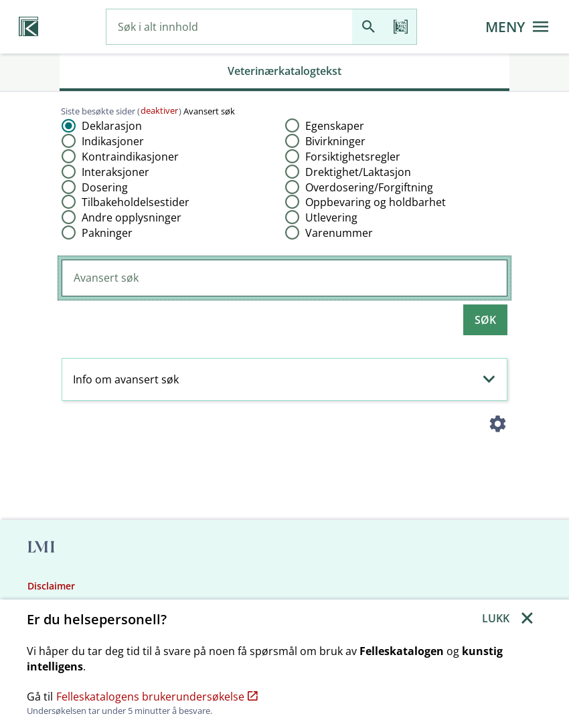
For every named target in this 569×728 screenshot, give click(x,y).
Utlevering (331, 217)
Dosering (105, 187)
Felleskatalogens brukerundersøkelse (157, 697)
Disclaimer (51, 586)
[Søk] (368, 27)
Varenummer (339, 233)
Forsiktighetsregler (353, 157)
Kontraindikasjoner (130, 157)
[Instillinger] (497, 426)
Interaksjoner (115, 172)
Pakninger (107, 233)
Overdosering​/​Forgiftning (369, 187)
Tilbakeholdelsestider (136, 202)
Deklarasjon (112, 126)
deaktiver (159, 110)
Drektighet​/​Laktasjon (358, 172)
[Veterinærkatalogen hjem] (28, 27)
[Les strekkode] (400, 27)
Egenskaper (335, 126)
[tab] (284, 72)
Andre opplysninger (132, 217)
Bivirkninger (335, 141)
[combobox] (230, 27)
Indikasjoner (113, 141)
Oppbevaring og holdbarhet (376, 202)
